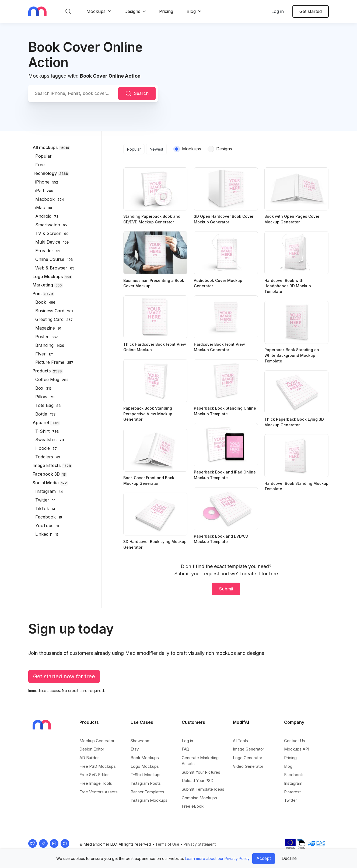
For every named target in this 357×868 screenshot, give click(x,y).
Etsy (135, 749)
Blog (191, 11)
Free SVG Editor (94, 775)
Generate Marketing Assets (200, 761)
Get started (311, 11)
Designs (132, 11)
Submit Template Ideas (203, 789)
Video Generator (248, 766)
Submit (226, 589)
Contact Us (295, 741)
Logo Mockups (145, 766)
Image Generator (248, 749)
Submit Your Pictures (201, 772)
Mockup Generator (97, 741)
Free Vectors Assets (99, 792)
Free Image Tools (96, 783)
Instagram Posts (146, 783)
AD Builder (89, 758)
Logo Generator (248, 758)
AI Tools (240, 741)
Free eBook (193, 806)
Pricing (166, 11)
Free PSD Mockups (98, 766)
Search (137, 94)
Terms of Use (167, 844)
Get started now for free (64, 676)
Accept (264, 858)
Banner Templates (147, 792)
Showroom (141, 741)
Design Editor (92, 749)
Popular (134, 149)
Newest (156, 149)
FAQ (185, 749)
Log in (278, 11)
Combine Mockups (199, 798)
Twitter (290, 800)
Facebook (293, 775)
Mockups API (297, 749)
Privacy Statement (200, 844)
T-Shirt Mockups (146, 775)
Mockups (96, 11)
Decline (289, 858)
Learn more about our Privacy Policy (217, 858)
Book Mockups (145, 758)
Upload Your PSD (198, 781)
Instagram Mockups (149, 800)
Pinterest (292, 792)
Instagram (293, 783)
